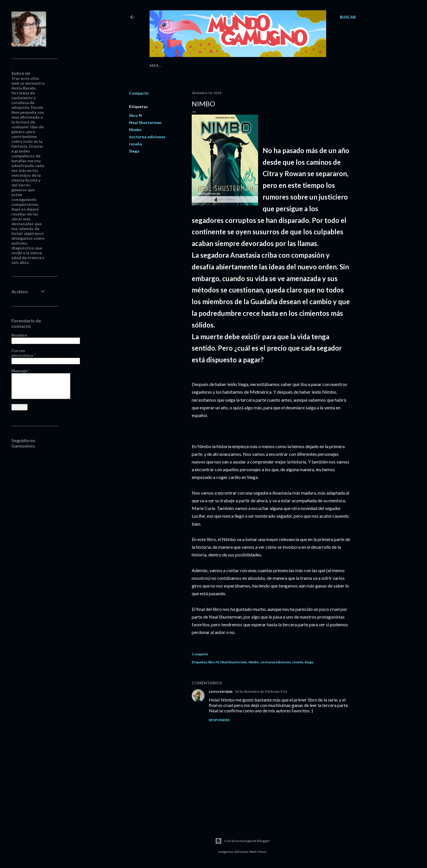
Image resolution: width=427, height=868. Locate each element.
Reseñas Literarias (186, 65)
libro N (135, 115)
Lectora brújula (221, 691)
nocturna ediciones (147, 137)
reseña (135, 144)
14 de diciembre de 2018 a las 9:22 (261, 691)
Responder (219, 720)
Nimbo (135, 130)
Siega (134, 151)
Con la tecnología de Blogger (242, 841)
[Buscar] (348, 17)
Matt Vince (258, 852)
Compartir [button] (139, 93)
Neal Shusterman (145, 122)
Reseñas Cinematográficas (239, 65)
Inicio (156, 65)
